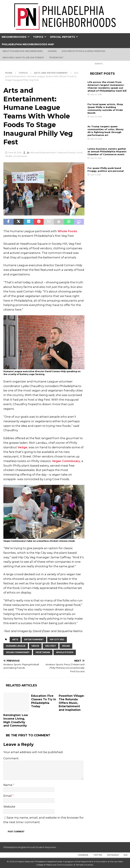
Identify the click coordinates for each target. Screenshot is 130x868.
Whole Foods (67, 231)
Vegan (66, 646)
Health (9, 156)
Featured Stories (66, 152)
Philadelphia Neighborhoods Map (28, 44)
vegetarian (43, 652)
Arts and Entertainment (43, 152)
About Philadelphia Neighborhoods (23, 51)
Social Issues (20, 156)
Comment (11, 758)
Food (79, 152)
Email (8, 796)
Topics (38, 37)
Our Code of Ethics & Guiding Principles (84, 51)
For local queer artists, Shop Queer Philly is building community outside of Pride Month (105, 109)
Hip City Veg (57, 639)
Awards (52, 51)
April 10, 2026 (96, 158)
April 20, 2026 (96, 117)
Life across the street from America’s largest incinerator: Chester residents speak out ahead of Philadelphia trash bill (107, 86)
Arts (15, 639)
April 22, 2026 (96, 94)
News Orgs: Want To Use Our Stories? (23, 58)
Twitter (98, 855)
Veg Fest (51, 646)
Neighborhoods (14, 37)
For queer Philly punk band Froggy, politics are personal (106, 169)
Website (9, 807)
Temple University (85, 865)
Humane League (16, 646)
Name (8, 785)
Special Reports (62, 37)
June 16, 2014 (15, 152)
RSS (126, 855)
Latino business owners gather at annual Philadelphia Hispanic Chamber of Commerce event (107, 152)
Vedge (22, 447)
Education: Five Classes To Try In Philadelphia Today (44, 701)
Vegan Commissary (66, 461)
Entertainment (34, 639)
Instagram (113, 855)
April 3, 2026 (96, 175)
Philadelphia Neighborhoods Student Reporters (30, 847)
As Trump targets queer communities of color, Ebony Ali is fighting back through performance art (106, 131)
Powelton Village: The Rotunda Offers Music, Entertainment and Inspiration (72, 703)
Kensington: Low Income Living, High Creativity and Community (16, 720)
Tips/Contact (56, 58)
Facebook (83, 855)
